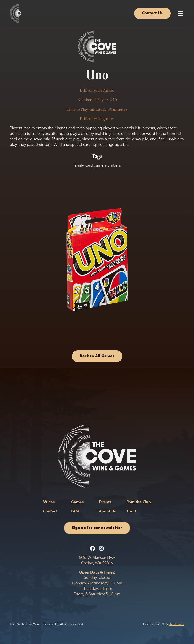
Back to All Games (97, 356)
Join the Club (139, 502)
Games (77, 502)
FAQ (75, 512)
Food (131, 512)
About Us (107, 512)
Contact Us (152, 13)
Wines (49, 502)
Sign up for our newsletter (97, 528)
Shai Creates (176, 624)
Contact (50, 512)
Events (105, 502)
